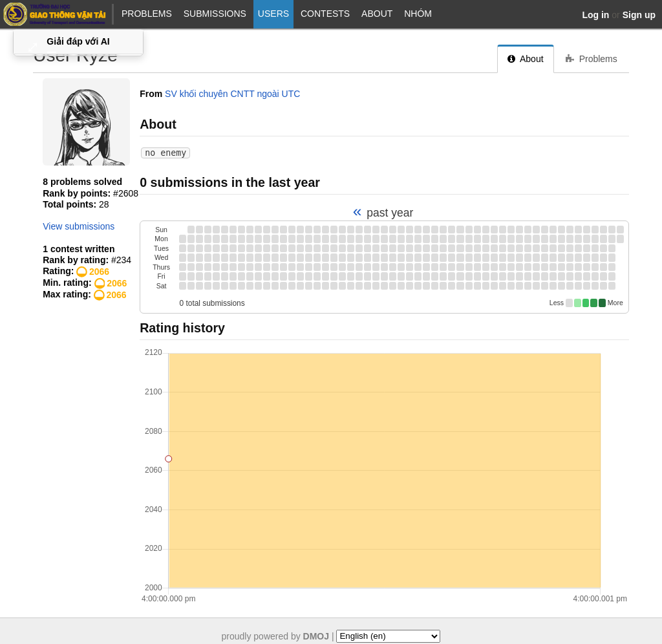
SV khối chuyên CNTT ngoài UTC (232, 94)
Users (273, 14)
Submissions (215, 14)
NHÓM (418, 14)
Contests (325, 14)
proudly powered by (276, 636)
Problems (147, 14)
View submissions (79, 226)
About (377, 14)
